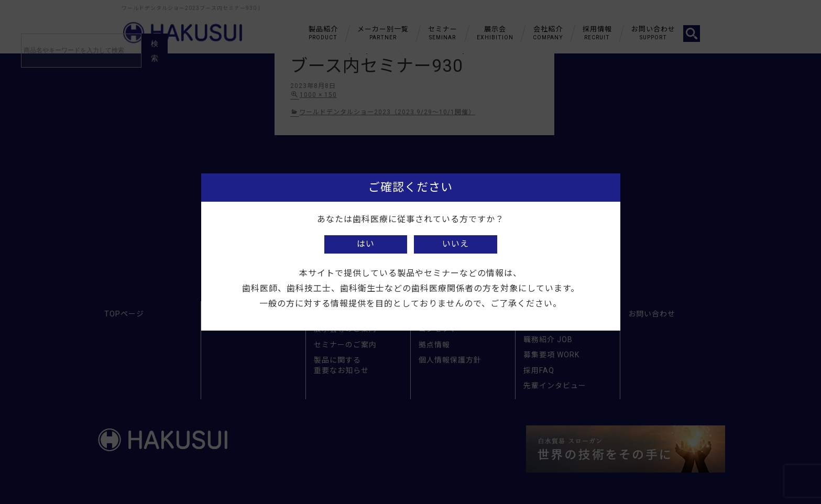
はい (366, 244)
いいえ (456, 244)
